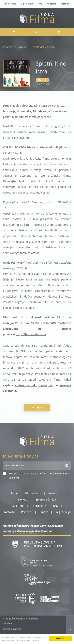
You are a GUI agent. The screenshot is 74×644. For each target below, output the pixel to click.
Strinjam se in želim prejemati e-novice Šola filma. (39, 476)
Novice (23, 47)
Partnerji (65, 4)
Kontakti (51, 4)
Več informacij (33, 641)
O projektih (27, 4)
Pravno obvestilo (12, 629)
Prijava (44, 512)
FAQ (40, 4)
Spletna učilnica (46, 500)
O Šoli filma (10, 4)
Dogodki (23, 500)
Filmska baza (33, 493)
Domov (7, 47)
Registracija (63, 512)
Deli (37, 408)
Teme (14, 493)
